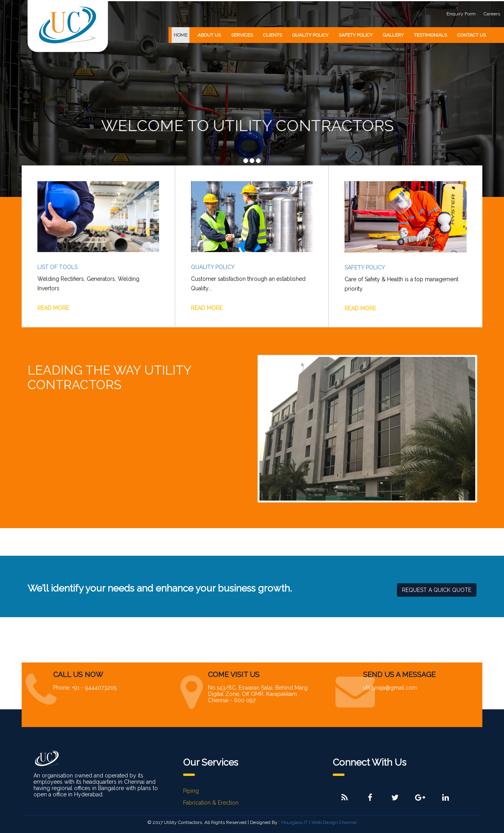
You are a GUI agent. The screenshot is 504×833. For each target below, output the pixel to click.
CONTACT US (472, 35)
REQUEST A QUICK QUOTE (437, 590)
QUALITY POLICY (310, 35)
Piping (191, 791)
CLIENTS (272, 35)
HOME (181, 35)
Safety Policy (365, 267)
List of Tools (57, 267)
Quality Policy (213, 267)
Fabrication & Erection (211, 803)
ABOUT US (209, 35)
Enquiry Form (461, 14)
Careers (492, 14)
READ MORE (53, 308)
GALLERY (393, 35)
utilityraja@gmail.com (390, 688)
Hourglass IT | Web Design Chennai (319, 822)
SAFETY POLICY (356, 35)
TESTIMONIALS (430, 35)
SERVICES (242, 35)
